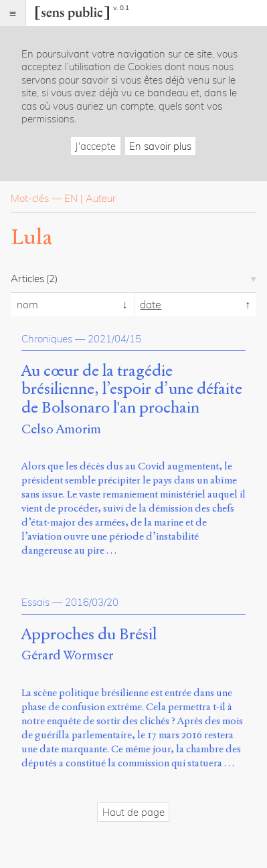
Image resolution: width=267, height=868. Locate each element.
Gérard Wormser (67, 655)
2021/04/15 (114, 339)
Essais (35, 602)
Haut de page (133, 812)
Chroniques (47, 339)
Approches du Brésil (89, 635)
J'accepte (95, 146)
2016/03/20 (92, 602)
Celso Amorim (61, 429)
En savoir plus (160, 146)
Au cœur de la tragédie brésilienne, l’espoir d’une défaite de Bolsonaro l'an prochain (132, 390)
